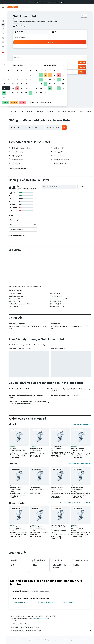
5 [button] (26, 53)
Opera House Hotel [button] (36, 488)
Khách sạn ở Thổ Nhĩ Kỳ (44, 640)
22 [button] (40, 62)
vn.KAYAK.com (13, 640)
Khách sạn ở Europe (31, 640)
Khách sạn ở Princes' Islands (59, 640)
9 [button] (44, 53)
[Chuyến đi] (3, 39)
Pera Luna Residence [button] (78, 448)
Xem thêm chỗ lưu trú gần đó (83, 424)
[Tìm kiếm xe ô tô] (3, 20)
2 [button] (44, 49)
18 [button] (22, 62)
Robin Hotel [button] (13, 448)
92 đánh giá (23, 26)
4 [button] (22, 53)
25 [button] (22, 67)
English (62, 2)
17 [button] (18, 62)
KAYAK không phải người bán (51, 624)
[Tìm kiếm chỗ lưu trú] (3, 16)
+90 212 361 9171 (18, 23)
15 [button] (40, 58)
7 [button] (35, 53)
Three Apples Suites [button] (36, 448)
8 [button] (40, 53)
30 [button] (44, 67)
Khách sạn (21, 640)
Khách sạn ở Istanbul (69, 602)
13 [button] (31, 58)
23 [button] (44, 62)
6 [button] (31, 53)
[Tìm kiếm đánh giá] (61, 187)
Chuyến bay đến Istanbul (20, 602)
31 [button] (18, 71)
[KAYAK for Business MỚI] (3, 33)
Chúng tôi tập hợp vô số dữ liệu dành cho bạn (51, 627)
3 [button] (18, 53)
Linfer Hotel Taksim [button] (77, 488)
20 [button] (31, 62)
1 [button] (40, 49)
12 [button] (26, 58)
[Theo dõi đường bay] (3, 29)
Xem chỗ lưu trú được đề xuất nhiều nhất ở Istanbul (76, 503)
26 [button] (26, 67)
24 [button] (18, 67)
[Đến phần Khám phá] (3, 26)
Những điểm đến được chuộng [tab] (41, 591)
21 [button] (35, 62)
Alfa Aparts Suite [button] (56, 447)
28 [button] (35, 67)
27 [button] (31, 67)
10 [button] (18, 58)
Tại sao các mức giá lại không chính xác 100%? (51, 631)
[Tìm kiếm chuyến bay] (3, 13)
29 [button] (40, 67)
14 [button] (35, 58)
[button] (92, 2)
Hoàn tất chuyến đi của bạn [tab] (20, 591)
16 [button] (44, 58)
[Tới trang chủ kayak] (12, 7)
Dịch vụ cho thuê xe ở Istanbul (47, 602)
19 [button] (26, 62)
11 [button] (22, 58)
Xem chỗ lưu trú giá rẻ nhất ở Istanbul (80, 463)
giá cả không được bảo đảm (42, 618)
